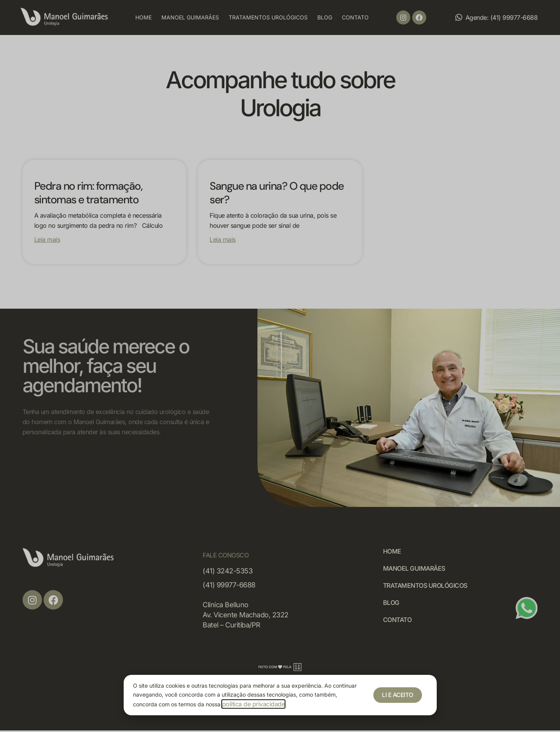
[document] (280, 366)
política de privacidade (254, 704)
